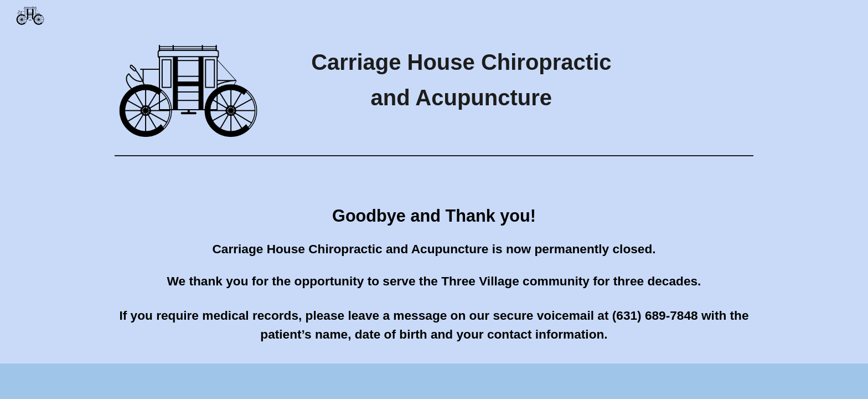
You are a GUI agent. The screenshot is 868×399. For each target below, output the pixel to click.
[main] (461, 80)
